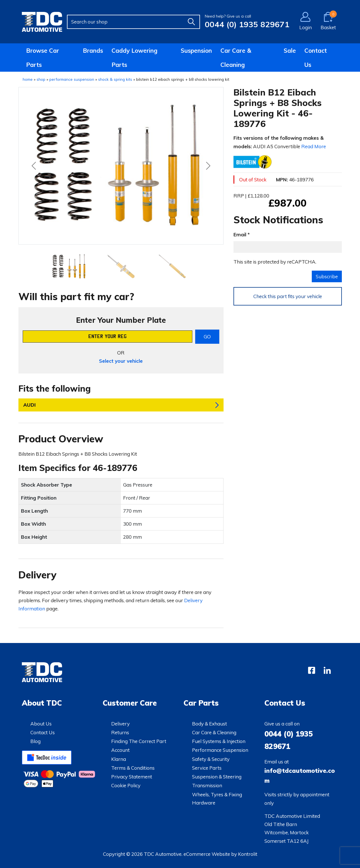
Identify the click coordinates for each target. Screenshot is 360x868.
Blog (35, 741)
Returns (120, 732)
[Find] (191, 22)
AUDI (30, 405)
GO (207, 337)
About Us (41, 724)
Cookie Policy (126, 785)
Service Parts (207, 768)
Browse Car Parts (43, 58)
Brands (93, 50)
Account (120, 750)
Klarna (119, 759)
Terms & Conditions (133, 768)
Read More (314, 146)
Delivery (120, 724)
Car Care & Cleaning (236, 58)
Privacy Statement (132, 777)
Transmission (207, 785)
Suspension (196, 50)
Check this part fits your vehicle (288, 296)
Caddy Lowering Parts (134, 58)
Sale (290, 50)
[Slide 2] (172, 266)
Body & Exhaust (210, 724)
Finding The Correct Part (139, 741)
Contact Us (316, 58)
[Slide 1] (121, 266)
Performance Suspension (220, 750)
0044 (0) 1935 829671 (247, 24)
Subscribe (327, 276)
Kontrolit (248, 854)
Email (240, 234)
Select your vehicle (121, 361)
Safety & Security (211, 759)
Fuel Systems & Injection (219, 741)
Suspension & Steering (217, 777)
